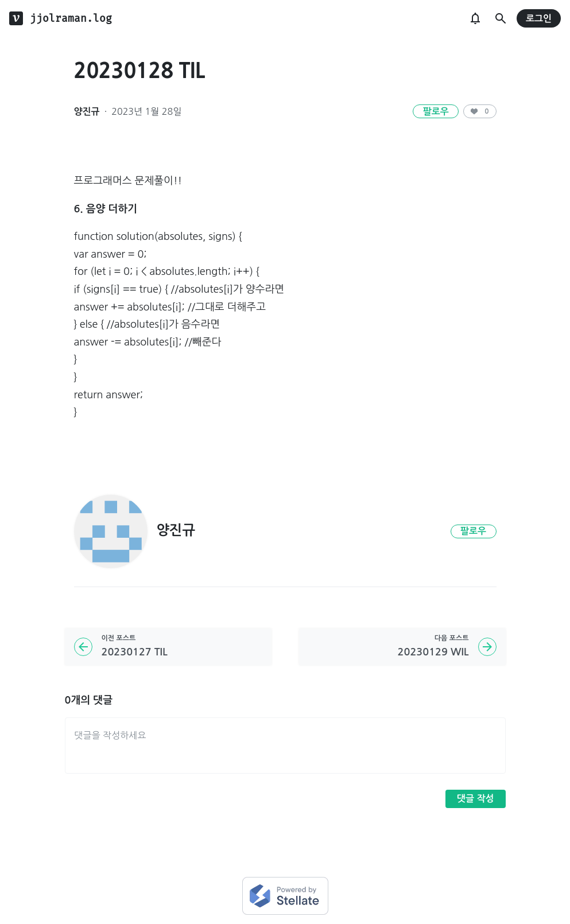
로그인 (539, 19)
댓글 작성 (476, 799)
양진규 (87, 112)
